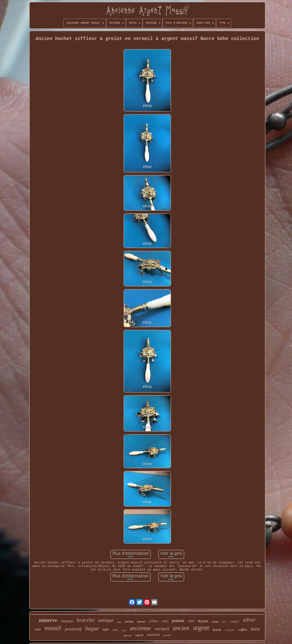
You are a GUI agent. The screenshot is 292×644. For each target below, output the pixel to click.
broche (217, 630)
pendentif (73, 629)
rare (38, 629)
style (106, 629)
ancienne (140, 628)
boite (256, 629)
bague (92, 628)
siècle (115, 630)
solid (119, 622)
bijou (203, 621)
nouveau (154, 635)
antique (106, 620)
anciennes (230, 630)
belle (165, 621)
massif (53, 628)
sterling (129, 621)
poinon (178, 621)
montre (141, 621)
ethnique (67, 621)
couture (235, 621)
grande (167, 635)
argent (201, 628)
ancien (181, 628)
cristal (215, 622)
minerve (48, 620)
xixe (191, 621)
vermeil (162, 629)
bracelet (86, 620)
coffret (243, 630)
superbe (139, 635)
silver (249, 620)
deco (224, 622)
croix (124, 630)
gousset (128, 636)
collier (154, 621)
